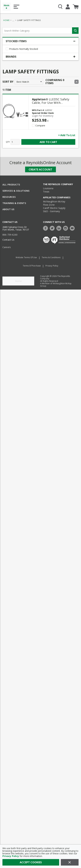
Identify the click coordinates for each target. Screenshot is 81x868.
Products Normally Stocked (24, 49)
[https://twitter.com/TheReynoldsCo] (53, 228)
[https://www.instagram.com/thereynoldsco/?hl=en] (66, 228)
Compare (40, 126)
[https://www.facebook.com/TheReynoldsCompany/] (46, 228)
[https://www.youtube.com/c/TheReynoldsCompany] (73, 228)
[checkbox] (7, 49)
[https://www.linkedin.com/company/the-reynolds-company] (60, 228)
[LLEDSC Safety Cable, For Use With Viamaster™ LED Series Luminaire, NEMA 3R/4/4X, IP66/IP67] (54, 102)
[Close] (70, 862)
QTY (8, 142)
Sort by (8, 82)
